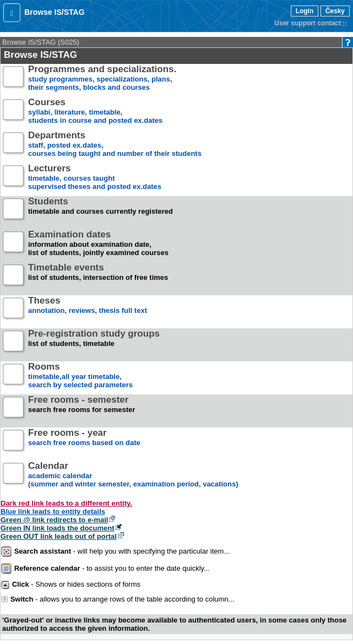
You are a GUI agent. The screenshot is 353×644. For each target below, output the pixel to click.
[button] (12, 13)
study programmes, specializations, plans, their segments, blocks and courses (102, 79)
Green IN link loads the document (58, 528)
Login (305, 11)
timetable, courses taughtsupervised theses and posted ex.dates (95, 178)
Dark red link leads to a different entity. (66, 503)
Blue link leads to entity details (53, 512)
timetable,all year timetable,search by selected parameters (80, 376)
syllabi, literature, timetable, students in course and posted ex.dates (95, 112)
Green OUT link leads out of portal (59, 536)
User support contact (308, 23)
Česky (335, 11)
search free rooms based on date (84, 442)
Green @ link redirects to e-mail (54, 520)
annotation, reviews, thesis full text (88, 310)
